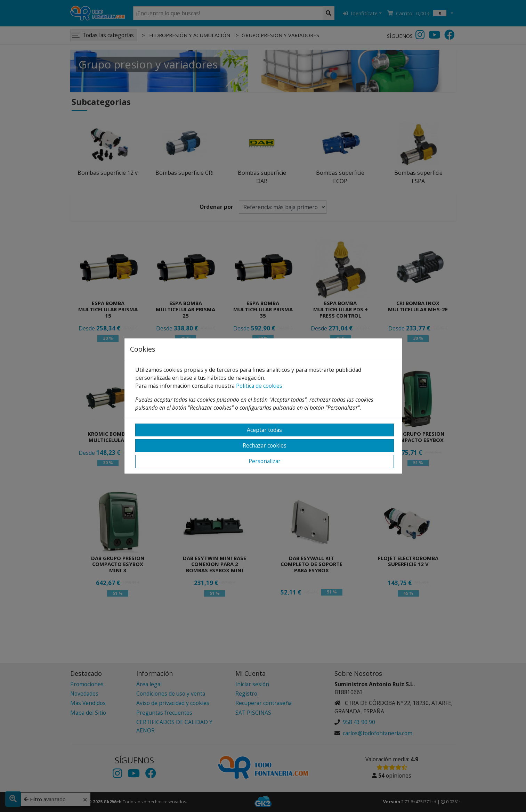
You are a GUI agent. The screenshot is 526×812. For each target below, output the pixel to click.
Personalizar (265, 461)
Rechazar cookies (265, 445)
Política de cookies (259, 386)
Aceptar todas (264, 430)
